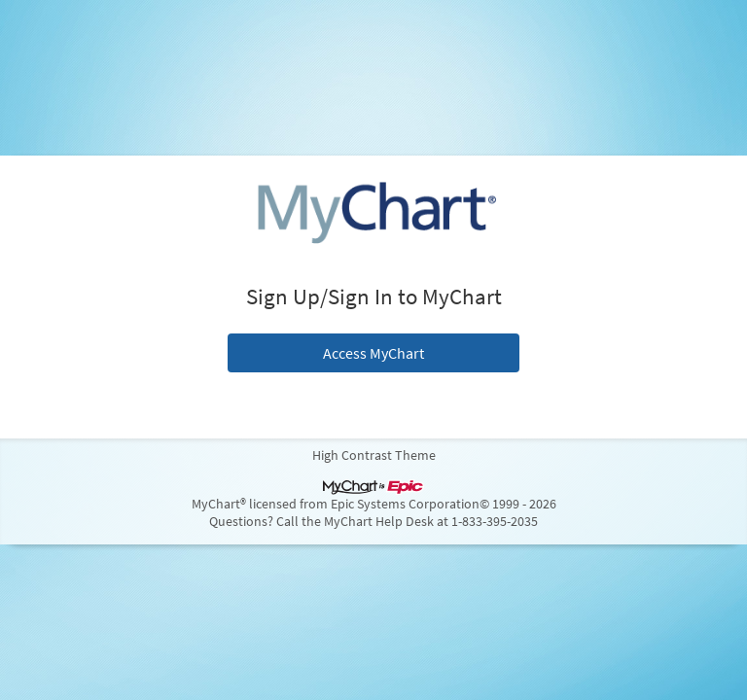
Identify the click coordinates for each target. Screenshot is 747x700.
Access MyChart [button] (373, 353)
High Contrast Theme (374, 455)
